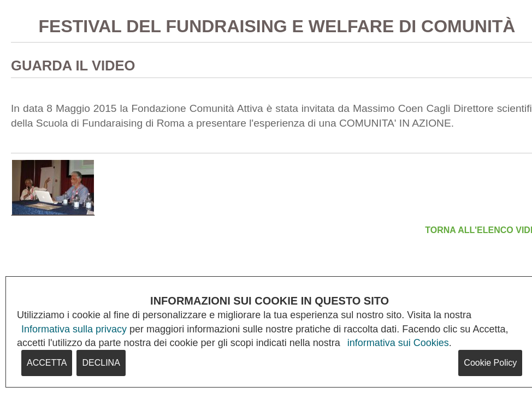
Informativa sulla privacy (74, 329)
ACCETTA (47, 363)
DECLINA (101, 363)
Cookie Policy (490, 363)
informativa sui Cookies (398, 343)
